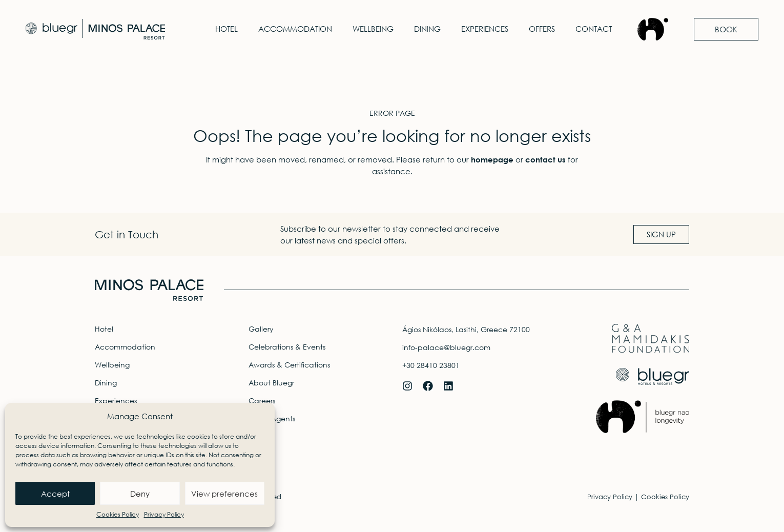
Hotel (226, 29)
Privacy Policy (164, 514)
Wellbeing (373, 29)
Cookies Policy (118, 514)
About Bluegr (271, 383)
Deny (140, 494)
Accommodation (295, 29)
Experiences (485, 29)
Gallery (261, 329)
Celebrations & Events (287, 347)
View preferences (224, 494)
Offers (542, 29)
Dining (427, 29)
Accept (55, 494)
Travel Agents (272, 418)
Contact (594, 29)
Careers (262, 401)
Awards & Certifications (289, 365)
